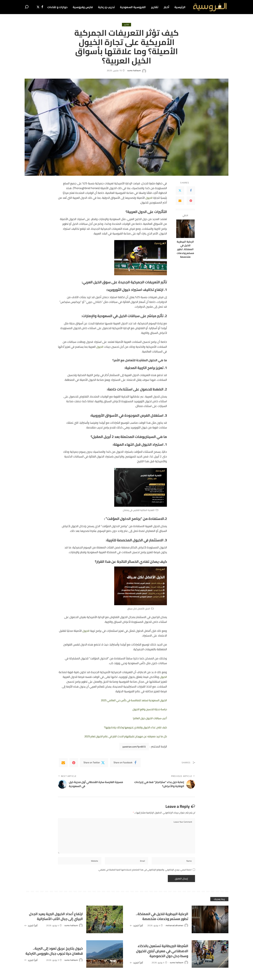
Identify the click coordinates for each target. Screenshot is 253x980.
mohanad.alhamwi (174, 931)
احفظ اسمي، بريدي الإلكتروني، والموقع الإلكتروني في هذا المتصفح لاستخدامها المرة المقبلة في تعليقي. (145, 872)
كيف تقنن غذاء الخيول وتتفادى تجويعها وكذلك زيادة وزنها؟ (132, 727)
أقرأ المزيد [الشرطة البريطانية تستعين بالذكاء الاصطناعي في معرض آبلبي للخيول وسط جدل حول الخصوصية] (137, 968)
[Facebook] (42, 7)
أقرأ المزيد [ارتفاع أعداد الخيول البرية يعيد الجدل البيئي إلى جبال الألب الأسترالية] (31, 931)
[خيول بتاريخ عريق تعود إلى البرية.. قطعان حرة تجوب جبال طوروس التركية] (105, 957)
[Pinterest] (191, 201)
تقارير (127, 25)
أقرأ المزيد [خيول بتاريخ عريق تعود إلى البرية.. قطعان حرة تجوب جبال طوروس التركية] (31, 965)
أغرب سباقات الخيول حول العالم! (148, 718)
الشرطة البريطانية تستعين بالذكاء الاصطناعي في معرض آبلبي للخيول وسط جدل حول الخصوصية (163, 953)
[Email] (180, 201)
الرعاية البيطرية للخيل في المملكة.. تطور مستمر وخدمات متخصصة (185, 249)
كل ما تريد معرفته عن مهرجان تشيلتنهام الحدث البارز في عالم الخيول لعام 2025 (121, 736)
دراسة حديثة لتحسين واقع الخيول (148, 709)
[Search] (27, 7)
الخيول (149, 198)
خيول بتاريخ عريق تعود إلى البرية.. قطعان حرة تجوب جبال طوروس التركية (57, 953)
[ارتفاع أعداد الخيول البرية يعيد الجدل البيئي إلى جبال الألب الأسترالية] (105, 922)
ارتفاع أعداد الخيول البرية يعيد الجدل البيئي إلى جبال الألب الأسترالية (57, 919)
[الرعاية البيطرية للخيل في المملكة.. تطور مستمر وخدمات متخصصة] (185, 229)
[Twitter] (38, 7)
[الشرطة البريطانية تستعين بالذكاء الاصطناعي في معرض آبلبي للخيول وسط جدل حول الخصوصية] (210, 957)
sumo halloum (134, 71)
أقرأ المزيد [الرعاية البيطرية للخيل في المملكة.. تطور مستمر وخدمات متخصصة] (137, 931)
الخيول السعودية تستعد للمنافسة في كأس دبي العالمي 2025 (131, 700)
